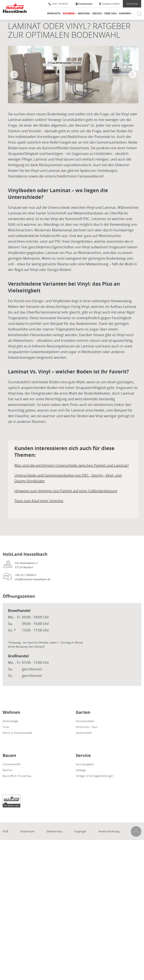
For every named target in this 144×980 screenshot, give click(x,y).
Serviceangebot (85, 764)
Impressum (27, 831)
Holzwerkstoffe (12, 764)
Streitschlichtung (109, 831)
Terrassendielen (85, 721)
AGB (5, 831)
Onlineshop (132, 4)
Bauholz (7, 770)
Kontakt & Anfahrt (109, 4)
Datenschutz (54, 831)
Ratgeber (69, 13)
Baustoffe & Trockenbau (17, 776)
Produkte (53, 13)
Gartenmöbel (84, 733)
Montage (83, 13)
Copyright (80, 831)
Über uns (110, 13)
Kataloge (81, 770)
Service (97, 13)
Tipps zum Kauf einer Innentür (39, 501)
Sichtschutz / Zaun (87, 727)
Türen (6, 727)
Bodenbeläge (10, 721)
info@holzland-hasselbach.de (33, 579)
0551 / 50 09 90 (58, 4)
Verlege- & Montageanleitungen (94, 776)
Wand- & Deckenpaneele (17, 733)
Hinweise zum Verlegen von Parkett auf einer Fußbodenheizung (66, 491)
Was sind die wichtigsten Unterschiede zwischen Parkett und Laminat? (72, 465)
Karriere (125, 13)
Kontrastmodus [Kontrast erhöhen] (85, 4)
